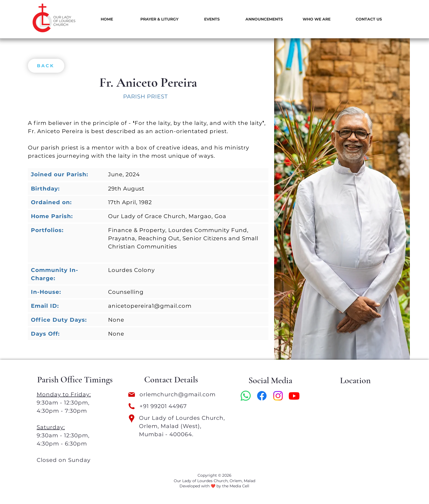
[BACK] (46, 66)
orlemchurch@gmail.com (178, 394)
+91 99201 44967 (163, 406)
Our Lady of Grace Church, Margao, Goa (167, 216)
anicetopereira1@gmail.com (150, 306)
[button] (159, 19)
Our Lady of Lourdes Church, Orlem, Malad (215, 481)
